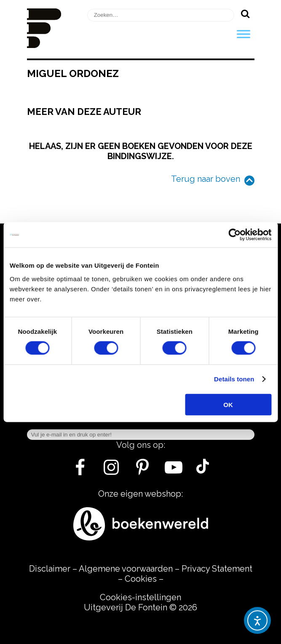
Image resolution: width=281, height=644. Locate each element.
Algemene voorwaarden (126, 569)
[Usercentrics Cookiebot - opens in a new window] (234, 235)
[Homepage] (44, 45)
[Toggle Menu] (244, 34)
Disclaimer (50, 569)
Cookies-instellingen (140, 597)
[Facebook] (80, 471)
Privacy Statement (217, 569)
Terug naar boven (206, 179)
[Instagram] (111, 471)
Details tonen (234, 379)
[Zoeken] (245, 13)
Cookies (141, 579)
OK (228, 404)
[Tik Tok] (203, 471)
